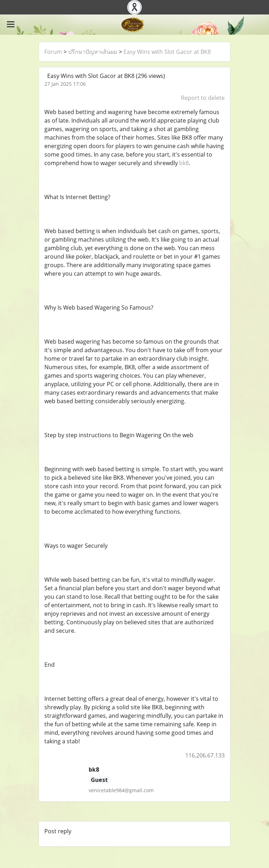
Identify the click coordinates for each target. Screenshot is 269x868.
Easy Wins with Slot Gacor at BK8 (167, 52)
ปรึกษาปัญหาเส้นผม (93, 52)
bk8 (184, 163)
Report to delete (203, 98)
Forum (53, 52)
